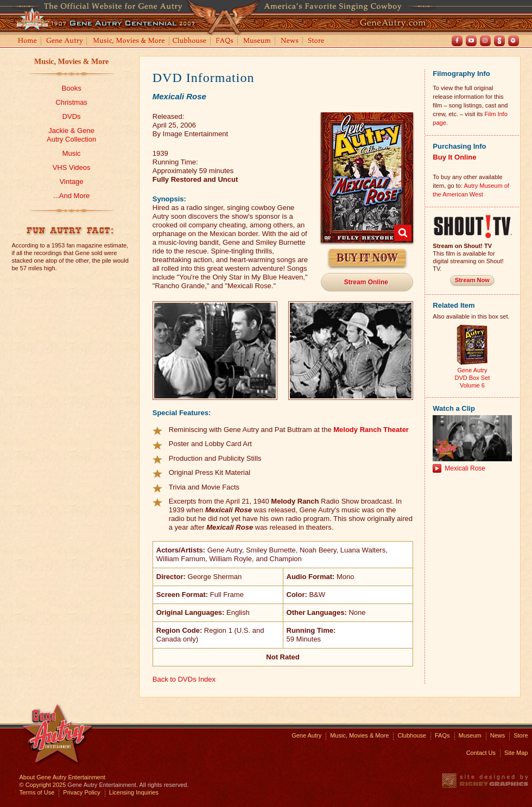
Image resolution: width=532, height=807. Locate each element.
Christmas (71, 102)
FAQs (225, 42)
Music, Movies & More (71, 62)
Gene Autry (65, 42)
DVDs (72, 116)
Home (27, 42)
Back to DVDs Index (184, 679)
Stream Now (472, 280)
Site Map (516, 753)
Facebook (457, 41)
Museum (258, 42)
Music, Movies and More (129, 42)
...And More (71, 196)
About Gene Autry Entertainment (62, 777)
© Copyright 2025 (43, 785)
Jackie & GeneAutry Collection (71, 135)
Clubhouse (190, 42)
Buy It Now (367, 258)
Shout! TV (499, 41)
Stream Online (366, 282)
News (290, 42)
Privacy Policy (81, 792)
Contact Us (481, 753)
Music (72, 153)
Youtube (471, 41)
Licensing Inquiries (134, 792)
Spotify (514, 41)
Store (318, 42)
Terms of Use (37, 792)
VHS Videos (72, 167)
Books (72, 88)
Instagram (485, 41)
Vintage (72, 182)
